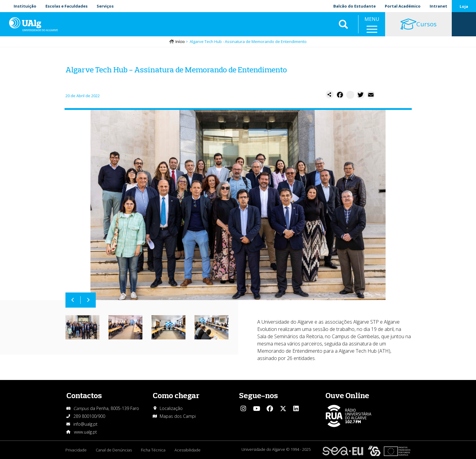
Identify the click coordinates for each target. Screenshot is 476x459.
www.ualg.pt (85, 432)
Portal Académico (403, 6)
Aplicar (343, 24)
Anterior (73, 300)
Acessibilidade (188, 450)
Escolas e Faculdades (67, 6)
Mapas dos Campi (178, 416)
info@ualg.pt (85, 424)
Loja (464, 6)
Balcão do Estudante (355, 6)
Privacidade (76, 450)
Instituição (25, 6)
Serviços (105, 6)
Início (180, 41)
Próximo (88, 300)
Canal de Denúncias (114, 450)
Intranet (438, 6)
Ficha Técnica (153, 450)
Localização (171, 408)
